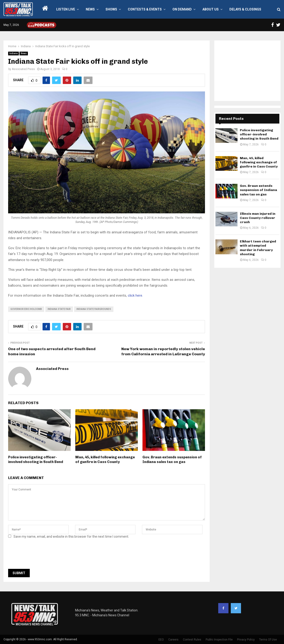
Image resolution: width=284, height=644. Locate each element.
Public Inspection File (219, 640)
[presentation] (43, 555)
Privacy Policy (246, 640)
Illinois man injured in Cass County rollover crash (258, 218)
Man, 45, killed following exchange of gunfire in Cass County (105, 460)
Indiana (13, 53)
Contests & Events (145, 9)
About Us (211, 9)
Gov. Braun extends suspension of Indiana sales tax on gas (172, 460)
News (90, 9)
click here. (135, 295)
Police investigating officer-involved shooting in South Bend (36, 460)
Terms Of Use (268, 640)
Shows (111, 9)
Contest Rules (192, 640)
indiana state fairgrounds (94, 309)
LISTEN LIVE (66, 9)
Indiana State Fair (59, 309)
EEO (161, 640)
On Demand (182, 9)
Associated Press (23, 69)
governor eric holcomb (26, 309)
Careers (173, 640)
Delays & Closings (245, 9)
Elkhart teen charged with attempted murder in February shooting (258, 248)
